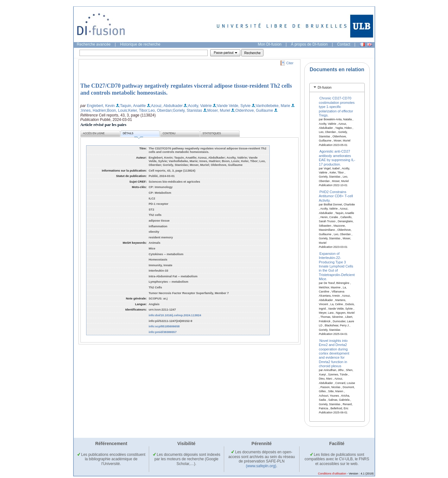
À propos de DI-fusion (309, 44)
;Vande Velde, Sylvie (233, 106)
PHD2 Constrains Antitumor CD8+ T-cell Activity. (336, 196)
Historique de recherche (140, 44)
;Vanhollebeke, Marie (273, 106)
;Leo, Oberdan (160, 110)
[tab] (337, 88)
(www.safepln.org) (261, 466)
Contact (344, 44)
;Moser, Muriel (218, 110)
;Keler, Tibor (137, 110)
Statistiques (212, 133)
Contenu (169, 133)
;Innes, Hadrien (93, 110)
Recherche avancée (94, 44)
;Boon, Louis (117, 110)
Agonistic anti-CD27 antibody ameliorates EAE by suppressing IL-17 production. (337, 158)
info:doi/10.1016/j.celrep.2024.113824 (175, 315)
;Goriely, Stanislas (187, 110)
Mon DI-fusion (270, 44)
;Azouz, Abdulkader (166, 106)
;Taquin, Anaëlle (133, 106)
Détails (133, 134)
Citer (290, 63)
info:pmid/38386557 (163, 332)
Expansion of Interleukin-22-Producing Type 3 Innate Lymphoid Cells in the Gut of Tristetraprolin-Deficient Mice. (337, 266)
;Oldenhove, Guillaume (254, 110)
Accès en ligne (94, 133)
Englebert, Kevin (101, 106)
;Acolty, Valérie (199, 106)
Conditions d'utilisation (332, 474)
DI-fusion (325, 87)
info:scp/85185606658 (164, 326)
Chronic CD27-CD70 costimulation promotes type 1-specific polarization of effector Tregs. (337, 107)
